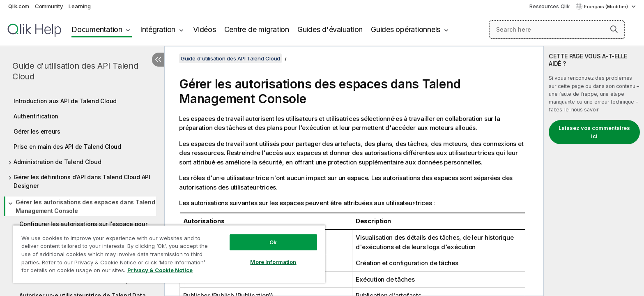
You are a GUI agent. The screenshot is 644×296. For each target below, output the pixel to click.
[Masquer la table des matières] (158, 60)
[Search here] (557, 30)
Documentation (97, 29)
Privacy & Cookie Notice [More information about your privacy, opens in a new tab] (160, 270)
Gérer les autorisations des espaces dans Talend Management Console (85, 206)
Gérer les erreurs (37, 131)
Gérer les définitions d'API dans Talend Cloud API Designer (82, 181)
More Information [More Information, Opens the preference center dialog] (273, 262)
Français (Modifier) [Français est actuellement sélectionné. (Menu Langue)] (607, 7)
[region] (169, 254)
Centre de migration (257, 29)
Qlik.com (19, 6)
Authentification (36, 116)
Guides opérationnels (406, 29)
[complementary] (594, 171)
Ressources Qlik (549, 6)
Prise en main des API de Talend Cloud (67, 147)
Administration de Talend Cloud (57, 162)
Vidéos (205, 29)
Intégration (158, 29)
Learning (79, 6)
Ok (273, 242)
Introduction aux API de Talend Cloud (65, 101)
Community (49, 6)
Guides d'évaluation (330, 29)
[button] (614, 29)
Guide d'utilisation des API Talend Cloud (75, 71)
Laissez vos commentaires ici (594, 132)
